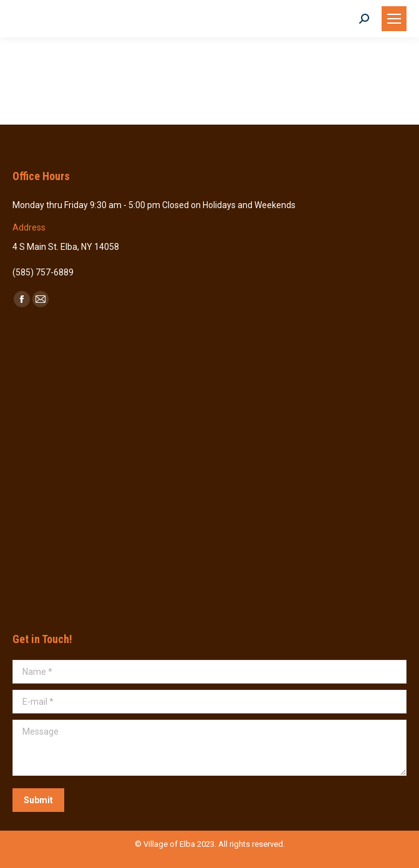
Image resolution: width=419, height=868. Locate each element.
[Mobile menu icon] (394, 19)
